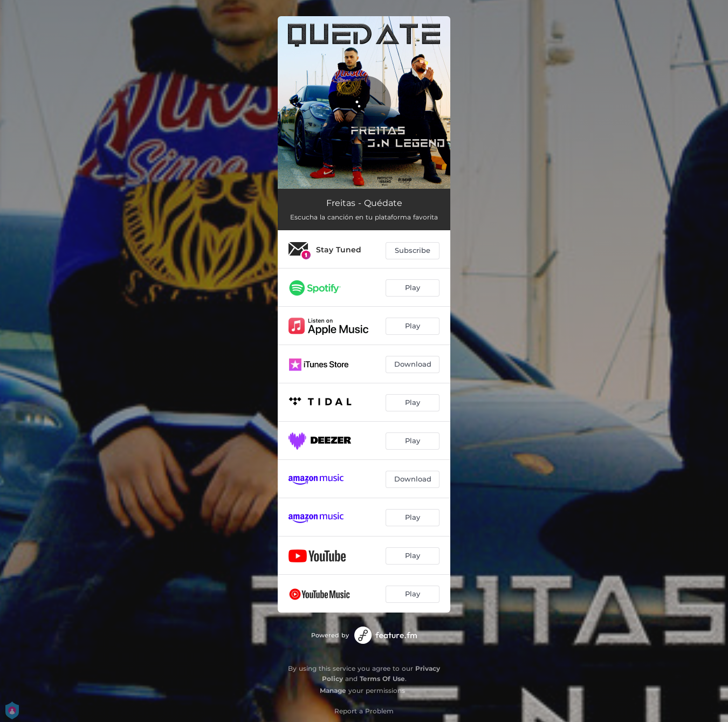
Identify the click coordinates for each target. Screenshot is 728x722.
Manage (333, 690)
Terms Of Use (382, 679)
